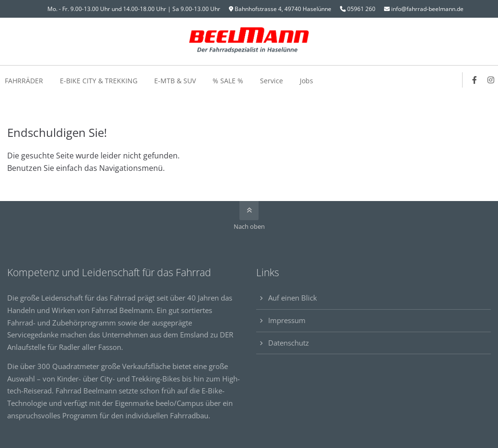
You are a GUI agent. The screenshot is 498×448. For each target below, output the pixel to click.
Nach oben (249, 226)
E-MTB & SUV (175, 81)
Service (272, 81)
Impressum (287, 320)
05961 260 (361, 9)
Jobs (306, 81)
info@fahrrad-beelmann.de (427, 9)
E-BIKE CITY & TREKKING (99, 81)
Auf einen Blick (293, 298)
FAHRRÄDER (24, 81)
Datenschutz (289, 343)
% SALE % (228, 81)
